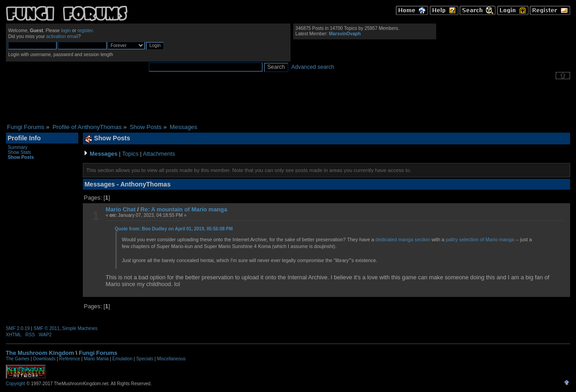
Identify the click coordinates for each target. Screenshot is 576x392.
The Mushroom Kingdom (40, 353)
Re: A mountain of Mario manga (184, 209)
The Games (18, 359)
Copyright (16, 384)
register (85, 31)
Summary (18, 147)
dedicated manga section (403, 239)
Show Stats (19, 152)
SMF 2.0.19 (18, 328)
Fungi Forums (98, 353)
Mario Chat (121, 209)
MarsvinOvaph (345, 34)
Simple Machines (80, 328)
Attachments (159, 154)
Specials (145, 359)
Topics (130, 154)
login (66, 31)
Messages (103, 154)
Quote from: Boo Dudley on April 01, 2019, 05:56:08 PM (174, 229)
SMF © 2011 (47, 328)
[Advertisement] (288, 101)
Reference (70, 359)
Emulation (122, 359)
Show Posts (21, 157)
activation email (62, 36)
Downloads (44, 359)
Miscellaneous (171, 359)
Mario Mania (96, 359)
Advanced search (313, 67)
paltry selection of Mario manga (480, 239)
